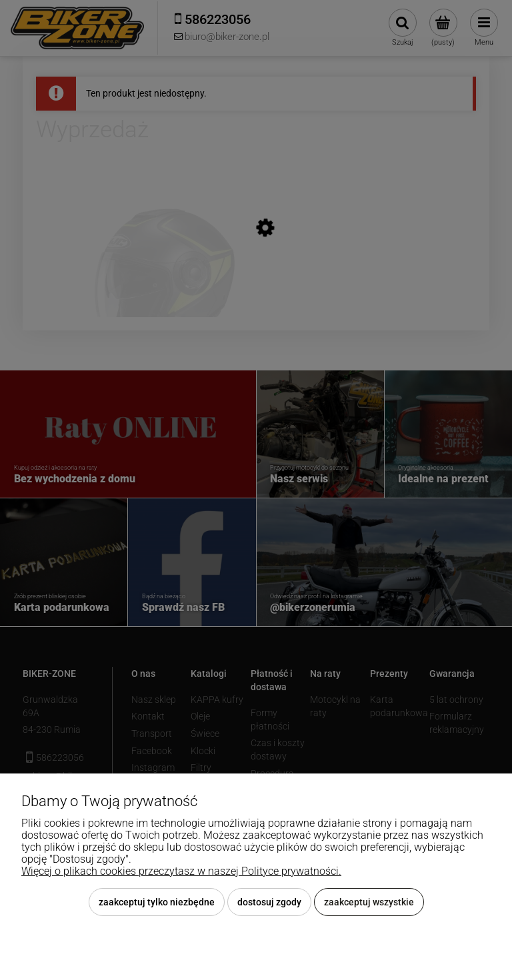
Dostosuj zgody (269, 902)
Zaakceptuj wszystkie (369, 902)
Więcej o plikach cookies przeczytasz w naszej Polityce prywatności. (181, 871)
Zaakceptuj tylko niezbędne (157, 902)
